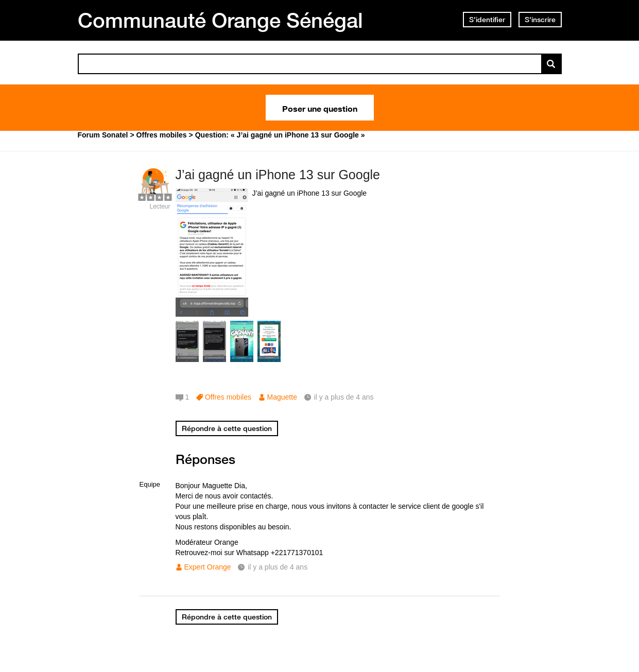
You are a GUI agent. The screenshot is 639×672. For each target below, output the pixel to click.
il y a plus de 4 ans (278, 567)
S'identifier (487, 20)
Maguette (282, 397)
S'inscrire (540, 20)
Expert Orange (208, 567)
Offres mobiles (228, 397)
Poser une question (320, 108)
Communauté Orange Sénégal (220, 20)
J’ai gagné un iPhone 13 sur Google (278, 175)
